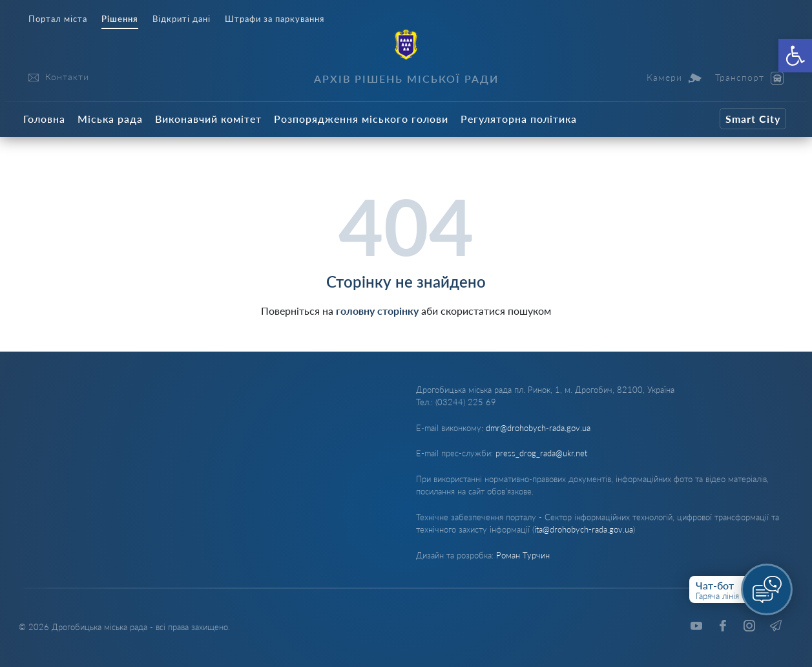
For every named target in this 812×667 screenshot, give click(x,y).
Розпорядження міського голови (361, 119)
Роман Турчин (523, 555)
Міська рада (110, 119)
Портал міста (58, 19)
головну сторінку (377, 311)
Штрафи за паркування (275, 19)
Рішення (120, 19)
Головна (44, 119)
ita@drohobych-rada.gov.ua (584, 529)
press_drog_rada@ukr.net (541, 453)
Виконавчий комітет (208, 119)
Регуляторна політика (519, 119)
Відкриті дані (182, 19)
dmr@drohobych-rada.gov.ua (538, 428)
